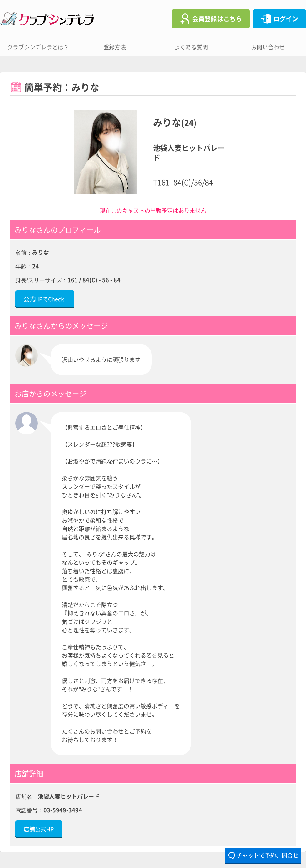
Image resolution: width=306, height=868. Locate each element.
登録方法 (115, 47)
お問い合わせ (268, 47)
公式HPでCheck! (45, 299)
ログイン (286, 19)
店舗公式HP (39, 829)
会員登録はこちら (217, 19)
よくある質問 (191, 47)
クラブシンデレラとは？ (38, 47)
